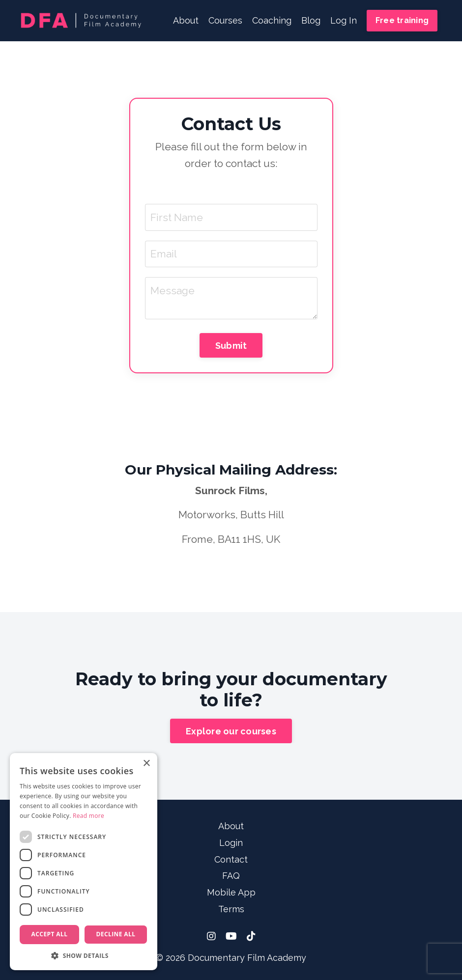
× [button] (146, 764)
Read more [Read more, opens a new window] (88, 816)
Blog (311, 20)
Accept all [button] (50, 934)
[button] (84, 955)
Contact (231, 859)
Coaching (272, 20)
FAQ (231, 876)
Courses (225, 20)
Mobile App (231, 892)
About (186, 20)
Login (231, 843)
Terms (231, 909)
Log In (344, 20)
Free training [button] (402, 20)
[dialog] (84, 862)
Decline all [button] (116, 934)
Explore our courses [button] (231, 731)
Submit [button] (231, 346)
